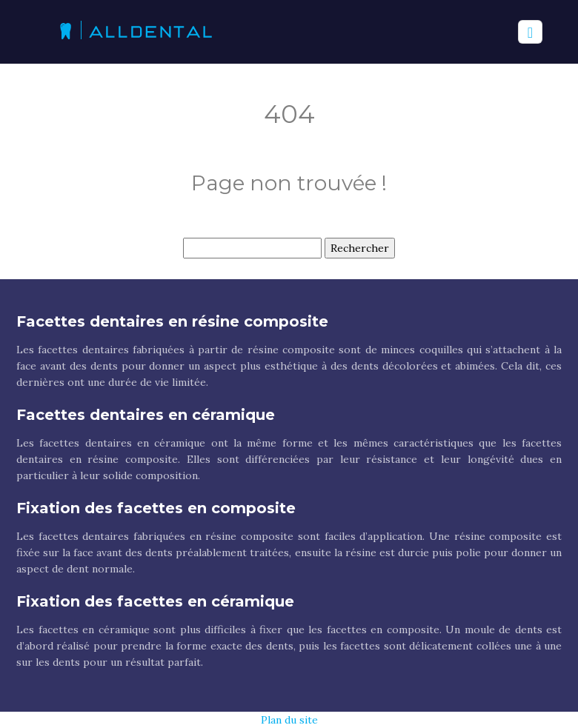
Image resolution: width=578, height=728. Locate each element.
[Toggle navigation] (530, 32)
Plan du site (289, 720)
